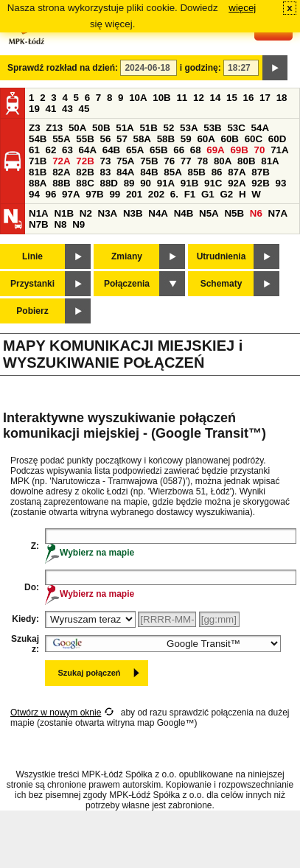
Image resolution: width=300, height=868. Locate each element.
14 (216, 98)
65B (158, 150)
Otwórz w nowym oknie (56, 713)
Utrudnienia (221, 256)
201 (134, 194)
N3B (133, 213)
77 (186, 161)
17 (265, 98)
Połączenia (127, 284)
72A (61, 161)
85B (196, 172)
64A (88, 150)
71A (279, 150)
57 (122, 139)
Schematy (221, 284)
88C (85, 183)
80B (246, 161)
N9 (79, 224)
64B (111, 150)
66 (179, 150)
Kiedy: (25, 619)
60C (254, 139)
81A (270, 161)
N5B (234, 213)
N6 (256, 213)
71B (38, 161)
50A (77, 128)
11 (182, 98)
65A (135, 150)
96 (51, 194)
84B (149, 172)
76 (169, 161)
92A (237, 183)
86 (217, 172)
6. (174, 194)
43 (67, 109)
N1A (39, 213)
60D (277, 139)
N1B (64, 213)
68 (196, 150)
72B (85, 161)
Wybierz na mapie (90, 553)
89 (129, 183)
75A (125, 161)
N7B (39, 224)
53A (189, 128)
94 (34, 194)
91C (213, 183)
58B (166, 139)
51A (125, 128)
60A (206, 139)
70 (260, 150)
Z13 (54, 128)
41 (51, 109)
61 (34, 150)
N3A (108, 213)
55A (61, 139)
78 (202, 161)
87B (260, 172)
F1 (190, 194)
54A (260, 128)
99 (115, 194)
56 (105, 139)
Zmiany (127, 256)
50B (101, 128)
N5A (209, 213)
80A (223, 161)
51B (148, 128)
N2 (86, 213)
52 (169, 128)
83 (105, 172)
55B (85, 139)
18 (282, 98)
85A (172, 172)
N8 (60, 224)
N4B (184, 213)
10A (138, 98)
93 (280, 183)
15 (232, 98)
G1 (208, 194)
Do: (32, 587)
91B (189, 183)
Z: (35, 546)
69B (239, 150)
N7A (278, 213)
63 (67, 150)
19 (34, 109)
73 (105, 161)
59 (186, 139)
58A (142, 139)
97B (94, 194)
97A (71, 194)
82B (85, 172)
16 (249, 98)
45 (84, 109)
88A (38, 183)
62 (51, 150)
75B (149, 161)
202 (156, 194)
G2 (226, 194)
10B (161, 98)
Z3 (35, 128)
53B (212, 128)
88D (108, 183)
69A (215, 150)
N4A (158, 213)
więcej (242, 8)
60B (230, 139)
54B (38, 139)
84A (125, 172)
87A (237, 172)
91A (166, 183)
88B (61, 183)
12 (199, 98)
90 (146, 183)
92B (260, 183)
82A (61, 172)
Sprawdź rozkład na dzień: (63, 68)
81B (38, 172)
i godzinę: (200, 68)
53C (236, 128)
